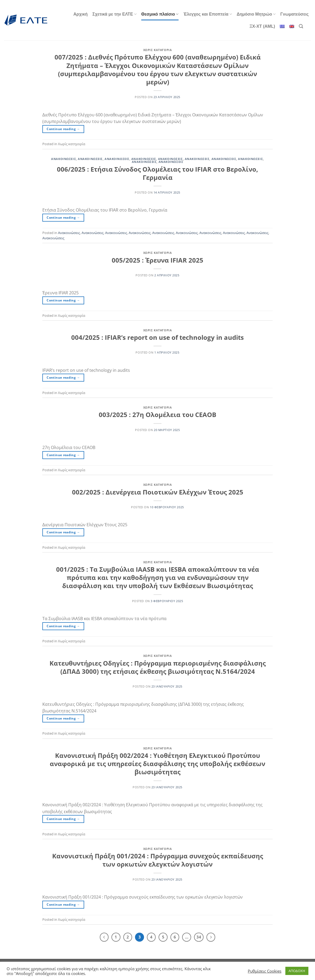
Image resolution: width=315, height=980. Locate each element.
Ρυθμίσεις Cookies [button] (265, 971)
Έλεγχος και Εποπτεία (208, 14)
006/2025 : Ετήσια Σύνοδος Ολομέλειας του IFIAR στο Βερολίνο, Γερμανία (157, 173)
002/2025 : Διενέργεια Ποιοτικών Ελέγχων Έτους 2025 (158, 492)
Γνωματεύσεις (294, 14)
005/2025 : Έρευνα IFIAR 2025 (157, 260)
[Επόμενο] (211, 937)
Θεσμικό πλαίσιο (160, 14)
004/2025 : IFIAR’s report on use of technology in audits (157, 337)
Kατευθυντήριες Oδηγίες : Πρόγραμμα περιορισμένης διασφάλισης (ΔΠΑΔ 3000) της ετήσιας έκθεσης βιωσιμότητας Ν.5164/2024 (158, 667)
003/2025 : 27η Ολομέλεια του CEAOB (157, 415)
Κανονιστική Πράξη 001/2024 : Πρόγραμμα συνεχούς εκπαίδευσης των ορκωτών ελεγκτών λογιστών (158, 860)
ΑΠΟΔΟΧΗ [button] (297, 971)
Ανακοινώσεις (64, 159)
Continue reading (63, 129)
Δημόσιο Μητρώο (256, 14)
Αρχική (80, 14)
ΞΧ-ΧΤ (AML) (262, 26)
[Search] (301, 26)
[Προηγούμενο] (104, 937)
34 (199, 937)
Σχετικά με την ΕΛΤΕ (114, 14)
